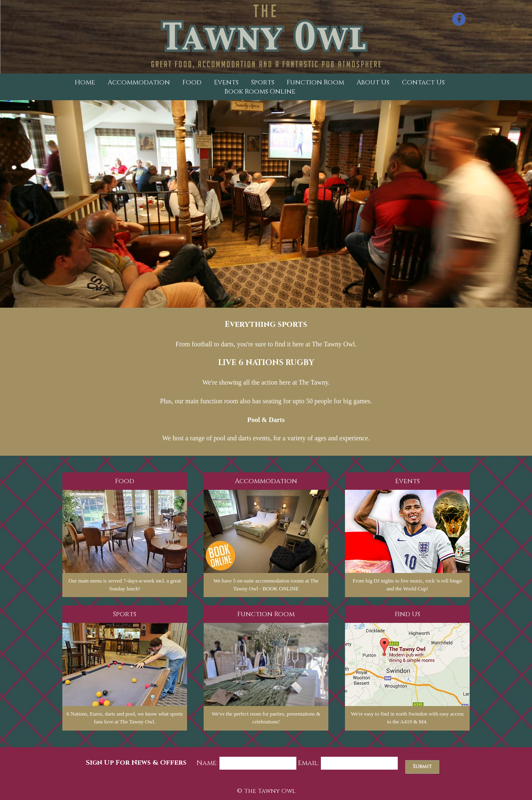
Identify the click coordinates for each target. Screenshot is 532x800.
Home (85, 82)
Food (192, 82)
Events (226, 82)
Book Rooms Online (260, 91)
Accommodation (139, 82)
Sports (263, 82)
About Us (373, 82)
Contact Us (423, 82)
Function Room (315, 82)
